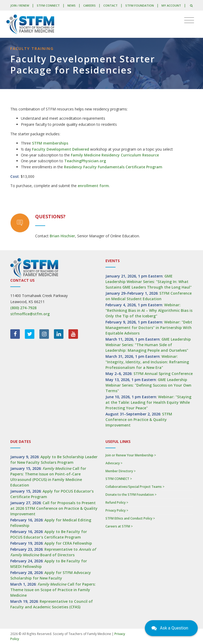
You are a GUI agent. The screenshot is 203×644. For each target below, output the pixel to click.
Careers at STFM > (119, 526)
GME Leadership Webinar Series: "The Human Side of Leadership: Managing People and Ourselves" (148, 345)
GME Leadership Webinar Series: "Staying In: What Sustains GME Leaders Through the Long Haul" (149, 282)
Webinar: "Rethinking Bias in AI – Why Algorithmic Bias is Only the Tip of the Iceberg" (149, 310)
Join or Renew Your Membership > (131, 455)
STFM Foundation (140, 5)
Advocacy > (114, 463)
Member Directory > (121, 471)
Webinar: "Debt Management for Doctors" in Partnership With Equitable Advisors (149, 328)
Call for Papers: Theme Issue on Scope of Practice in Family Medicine (53, 590)
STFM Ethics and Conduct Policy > (130, 518)
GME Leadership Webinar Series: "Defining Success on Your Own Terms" (148, 385)
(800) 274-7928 (23, 308)
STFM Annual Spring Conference (163, 374)
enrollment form (93, 186)
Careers (89, 5)
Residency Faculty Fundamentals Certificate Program (113, 167)
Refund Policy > (117, 502)
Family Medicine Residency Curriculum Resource (115, 155)
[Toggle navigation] (189, 20)
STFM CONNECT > (119, 479)
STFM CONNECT (48, 5)
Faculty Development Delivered (61, 149)
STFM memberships (50, 143)
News (71, 5)
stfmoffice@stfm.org (30, 314)
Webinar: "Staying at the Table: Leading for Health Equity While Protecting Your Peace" (148, 402)
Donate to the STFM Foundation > (131, 495)
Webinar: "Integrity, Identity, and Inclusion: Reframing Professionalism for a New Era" (147, 362)
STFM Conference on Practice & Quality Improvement (139, 420)
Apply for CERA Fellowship (68, 543)
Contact (110, 5)
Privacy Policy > (117, 510)
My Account (171, 5)
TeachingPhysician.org (85, 161)
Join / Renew (20, 5)
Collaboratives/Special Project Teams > (135, 487)
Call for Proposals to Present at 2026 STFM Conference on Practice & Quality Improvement (54, 508)
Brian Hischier (62, 236)
